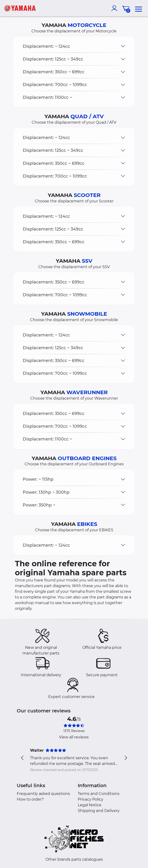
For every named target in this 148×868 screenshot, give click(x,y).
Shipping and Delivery (99, 811)
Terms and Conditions (99, 794)
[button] (74, 46)
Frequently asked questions (43, 794)
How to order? (30, 799)
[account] (115, 8)
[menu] (139, 8)
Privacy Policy (91, 799)
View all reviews (74, 737)
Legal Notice (90, 805)
